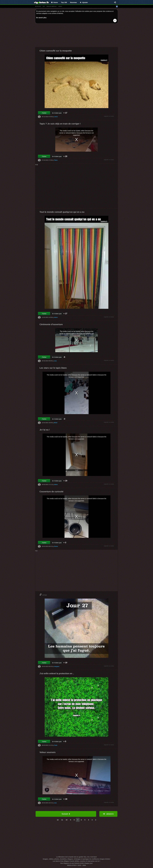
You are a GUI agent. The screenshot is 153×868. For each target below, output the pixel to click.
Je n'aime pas (57, 113)
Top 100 (64, 2)
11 (62, 820)
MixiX (56, 423)
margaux (57, 666)
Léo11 (56, 117)
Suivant (66, 814)
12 (58, 820)
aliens (56, 317)
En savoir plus (41, 18)
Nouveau (73, 2)
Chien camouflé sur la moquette (56, 51)
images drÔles (51, 6)
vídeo (60, 6)
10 (67, 820)
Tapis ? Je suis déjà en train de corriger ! (60, 124)
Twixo (56, 160)
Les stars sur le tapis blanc (53, 368)
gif (44, 6)
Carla (56, 745)
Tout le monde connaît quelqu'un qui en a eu (62, 212)
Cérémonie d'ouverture (51, 324)
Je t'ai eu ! (45, 430)
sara (55, 361)
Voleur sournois (48, 752)
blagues (38, 6)
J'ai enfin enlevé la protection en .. (57, 673)
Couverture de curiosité (51, 492)
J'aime (44, 113)
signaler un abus (109, 116)
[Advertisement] (76, 36)
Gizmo (56, 546)
